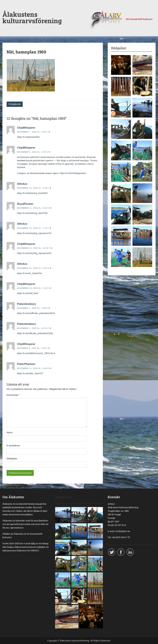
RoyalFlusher (25, 204)
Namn (10, 432)
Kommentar (13, 395)
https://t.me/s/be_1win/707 (30, 373)
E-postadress (13, 446)
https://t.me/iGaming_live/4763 (32, 213)
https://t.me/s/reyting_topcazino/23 (34, 253)
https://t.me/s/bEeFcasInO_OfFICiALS (36, 353)
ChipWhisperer (26, 128)
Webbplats (12, 459)
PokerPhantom (26, 364)
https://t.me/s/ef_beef (28, 293)
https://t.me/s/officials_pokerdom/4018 (36, 313)
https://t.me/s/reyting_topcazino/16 (34, 233)
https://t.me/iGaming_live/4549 (32, 193)
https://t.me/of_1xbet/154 (29, 273)
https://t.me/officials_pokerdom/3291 (35, 333)
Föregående (15, 104)
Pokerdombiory (26, 304)
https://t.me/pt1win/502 (28, 137)
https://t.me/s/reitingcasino (73, 173)
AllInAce (22, 184)
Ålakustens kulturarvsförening (32, 17)
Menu (6, 9)
